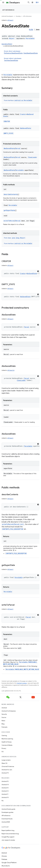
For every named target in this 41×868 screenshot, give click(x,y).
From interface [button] (18, 100)
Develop (18, 16)
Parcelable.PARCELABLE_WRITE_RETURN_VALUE (22, 669)
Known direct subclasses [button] (22, 52)
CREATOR (7, 121)
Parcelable (30, 38)
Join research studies (8, 840)
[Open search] (29, 2)
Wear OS (4, 763)
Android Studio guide (8, 809)
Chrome (4, 856)
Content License (22, 683)
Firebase (4, 859)
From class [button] (15, 238)
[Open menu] (3, 2)
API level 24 (11, 370)
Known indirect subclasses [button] (22, 59)
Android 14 (5, 785)
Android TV (5, 773)
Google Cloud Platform (9, 863)
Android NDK (6, 822)
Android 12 (5, 791)
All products (6, 866)
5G (3, 752)
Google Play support (8, 837)
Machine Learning (7, 739)
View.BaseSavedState (31, 53)
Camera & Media (7, 745)
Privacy (4, 748)
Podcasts (4, 727)
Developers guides (7, 812)
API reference (8, 10)
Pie (2, 801)
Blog (3, 724)
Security (4, 714)
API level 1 (10, 20)
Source (4, 717)
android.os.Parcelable (23, 100)
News (3, 721)
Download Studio (7, 819)
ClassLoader (32, 157)
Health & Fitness (7, 742)
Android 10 (5, 797)
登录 (37, 2)
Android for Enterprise (9, 711)
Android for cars (7, 770)
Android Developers (7, 16)
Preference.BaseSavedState (13, 53)
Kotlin (31, 30)
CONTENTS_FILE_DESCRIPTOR (13, 529)
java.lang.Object (7, 44)
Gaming (4, 735)
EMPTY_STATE (8, 133)
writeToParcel (9, 221)
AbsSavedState (26, 128)
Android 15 (5, 781)
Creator (23, 114)
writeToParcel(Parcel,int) (13, 524)
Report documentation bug (10, 834)
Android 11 (5, 794)
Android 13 (5, 788)
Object (12, 38)
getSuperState (9, 210)
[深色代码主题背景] (38, 271)
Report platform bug (8, 830)
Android (4, 708)
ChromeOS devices (8, 766)
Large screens (6, 760)
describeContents (11, 194)
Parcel (18, 148)
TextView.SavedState (11, 60)
